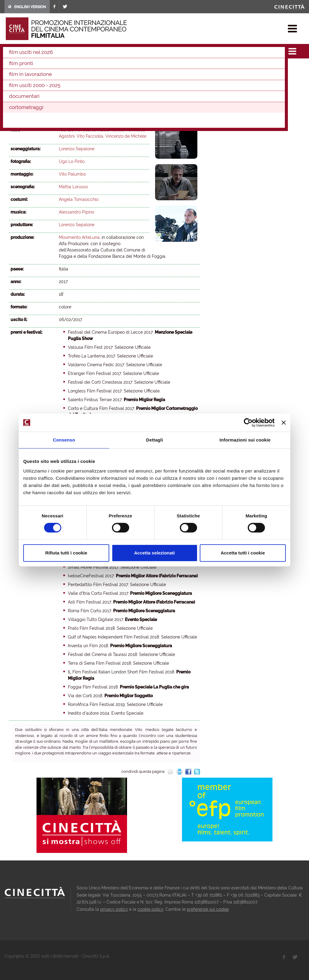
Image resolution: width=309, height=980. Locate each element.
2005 (107, 75)
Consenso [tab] (64, 440)
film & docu (32, 51)
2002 (146, 75)
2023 (54, 67)
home (10, 51)
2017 (85, 51)
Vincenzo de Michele (126, 136)
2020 (93, 67)
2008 (66, 75)
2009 (53, 75)
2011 (27, 75)
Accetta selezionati (154, 553)
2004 (120, 75)
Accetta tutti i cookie (243, 553)
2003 (133, 75)
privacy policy (114, 909)
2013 (182, 67)
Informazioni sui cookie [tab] (245, 440)
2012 (15, 75)
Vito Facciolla (90, 136)
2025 (28, 67)
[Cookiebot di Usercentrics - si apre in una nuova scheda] (248, 423)
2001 (159, 75)
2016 (144, 67)
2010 (40, 75)
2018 (119, 67)
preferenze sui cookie (208, 909)
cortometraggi (62, 51)
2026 (15, 67)
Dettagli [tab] (154, 440)
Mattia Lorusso (73, 187)
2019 (106, 67)
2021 (80, 67)
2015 (157, 67)
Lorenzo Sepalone (77, 117)
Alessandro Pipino (76, 212)
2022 (67, 67)
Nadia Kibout (110, 130)
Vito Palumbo (72, 174)
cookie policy (150, 909)
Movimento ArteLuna (79, 237)
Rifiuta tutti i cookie (66, 553)
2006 (93, 75)
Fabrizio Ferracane (77, 130)
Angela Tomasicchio (79, 199)
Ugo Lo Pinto (72, 161)
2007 (80, 75)
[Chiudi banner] (284, 423)
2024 (41, 67)
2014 (170, 67)
